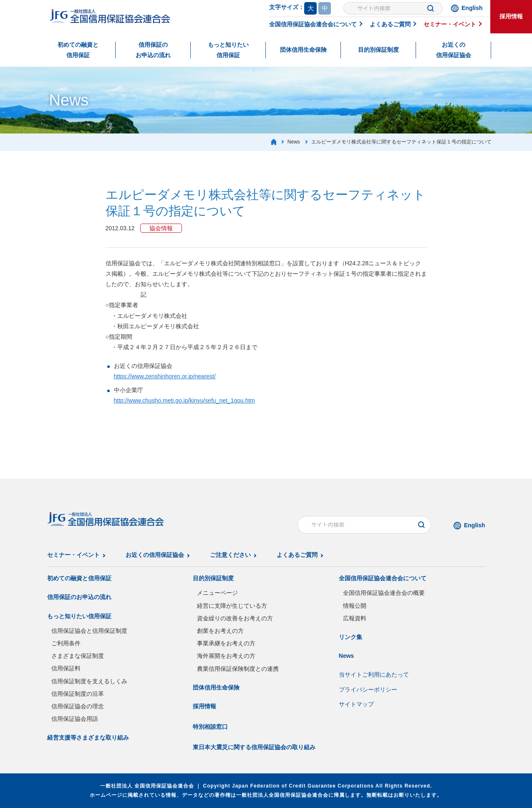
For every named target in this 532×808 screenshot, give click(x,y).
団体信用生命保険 (303, 50)
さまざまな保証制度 (78, 656)
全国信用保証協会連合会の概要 (384, 593)
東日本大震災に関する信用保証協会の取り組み (254, 747)
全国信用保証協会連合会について (313, 24)
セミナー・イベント (450, 24)
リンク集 (350, 637)
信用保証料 (66, 668)
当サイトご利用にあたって (374, 675)
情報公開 (355, 606)
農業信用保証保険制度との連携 (238, 669)
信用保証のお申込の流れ (153, 50)
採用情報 (511, 16)
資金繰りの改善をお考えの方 (235, 618)
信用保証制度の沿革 (78, 694)
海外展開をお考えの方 (226, 656)
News (347, 656)
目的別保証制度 (378, 50)
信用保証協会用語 (75, 719)
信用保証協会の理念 (78, 706)
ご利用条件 (66, 643)
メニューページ (217, 593)
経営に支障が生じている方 (232, 606)
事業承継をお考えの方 (226, 643)
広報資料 (355, 618)
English (472, 8)
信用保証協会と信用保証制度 (89, 631)
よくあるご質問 (390, 24)
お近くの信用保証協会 (454, 50)
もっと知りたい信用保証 (228, 50)
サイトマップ (356, 704)
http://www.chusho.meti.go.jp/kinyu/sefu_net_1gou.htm (185, 400)
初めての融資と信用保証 (78, 50)
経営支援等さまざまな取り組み (88, 738)
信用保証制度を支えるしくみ (89, 681)
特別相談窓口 (210, 727)
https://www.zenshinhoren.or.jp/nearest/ (165, 376)
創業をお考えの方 (220, 631)
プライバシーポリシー (368, 690)
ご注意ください (230, 555)
